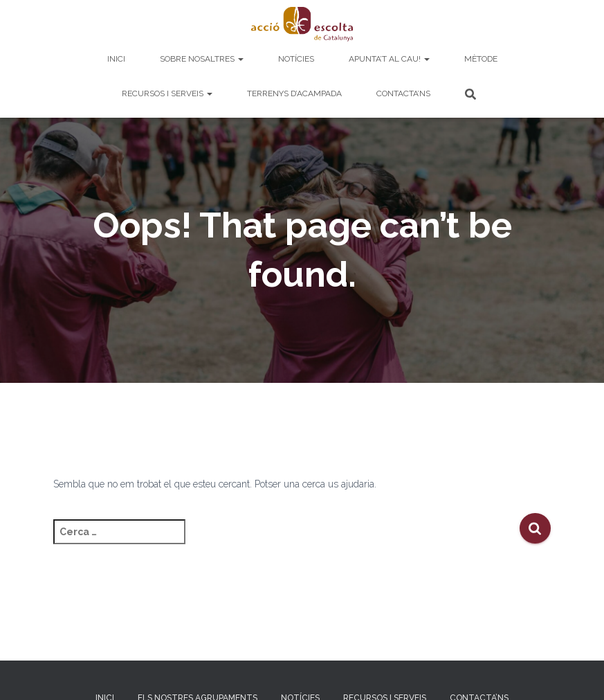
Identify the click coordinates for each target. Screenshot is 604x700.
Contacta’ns (403, 93)
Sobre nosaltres (202, 59)
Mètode (481, 59)
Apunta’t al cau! (389, 59)
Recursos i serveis (167, 93)
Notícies (296, 59)
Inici (116, 59)
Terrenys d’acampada (294, 93)
